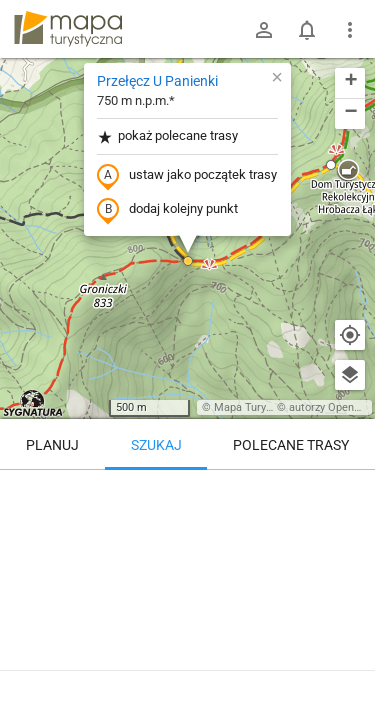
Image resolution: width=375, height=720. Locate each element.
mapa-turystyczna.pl (68, 29)
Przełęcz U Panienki (157, 81)
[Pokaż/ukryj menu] (350, 30)
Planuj (52, 445)
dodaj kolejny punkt (167, 210)
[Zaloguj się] (264, 30)
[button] (188, 261)
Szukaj (156, 445)
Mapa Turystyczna (259, 407)
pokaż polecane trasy (167, 136)
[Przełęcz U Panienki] (187, 555)
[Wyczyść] (350, 492)
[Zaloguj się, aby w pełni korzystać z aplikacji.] (345, 665)
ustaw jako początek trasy (187, 176)
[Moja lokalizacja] (350, 335)
